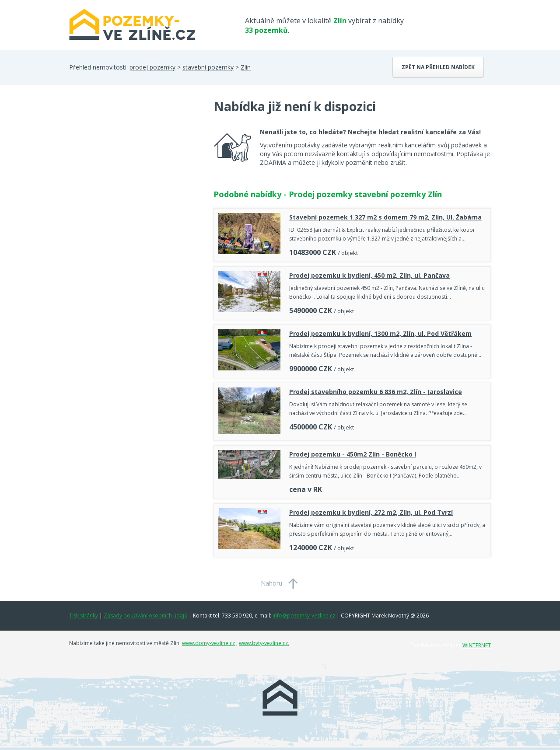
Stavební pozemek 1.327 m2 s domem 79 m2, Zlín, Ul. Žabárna (385, 217)
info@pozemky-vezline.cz (304, 616)
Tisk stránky (84, 616)
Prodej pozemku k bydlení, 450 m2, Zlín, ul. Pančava (369, 275)
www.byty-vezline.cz (263, 643)
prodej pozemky (152, 67)
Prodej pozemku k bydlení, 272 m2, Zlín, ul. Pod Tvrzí (371, 512)
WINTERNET (477, 645)
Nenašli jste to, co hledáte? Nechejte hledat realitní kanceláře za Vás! (370, 132)
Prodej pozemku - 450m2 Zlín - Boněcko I (353, 454)
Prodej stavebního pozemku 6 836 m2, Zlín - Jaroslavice (376, 392)
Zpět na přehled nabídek (438, 67)
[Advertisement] (135, 168)
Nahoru (271, 583)
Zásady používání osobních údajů (145, 616)
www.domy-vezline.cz (208, 643)
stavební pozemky (208, 67)
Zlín (246, 67)
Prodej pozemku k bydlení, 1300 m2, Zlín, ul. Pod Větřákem (380, 333)
